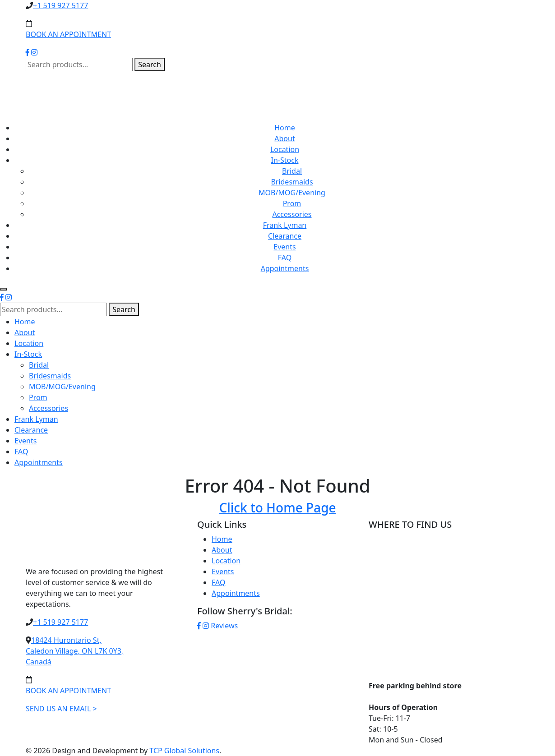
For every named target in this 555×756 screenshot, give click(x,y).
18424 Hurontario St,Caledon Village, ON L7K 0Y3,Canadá (74, 651)
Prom (292, 203)
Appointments (285, 268)
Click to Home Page (277, 507)
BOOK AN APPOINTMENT (68, 34)
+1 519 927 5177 (60, 5)
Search (150, 65)
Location (285, 149)
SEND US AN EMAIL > (61, 709)
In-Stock (285, 160)
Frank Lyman (285, 225)
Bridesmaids (292, 182)
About (284, 138)
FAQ (285, 258)
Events (284, 247)
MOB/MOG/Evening (292, 193)
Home (285, 128)
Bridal (292, 171)
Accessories (292, 214)
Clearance (285, 236)
